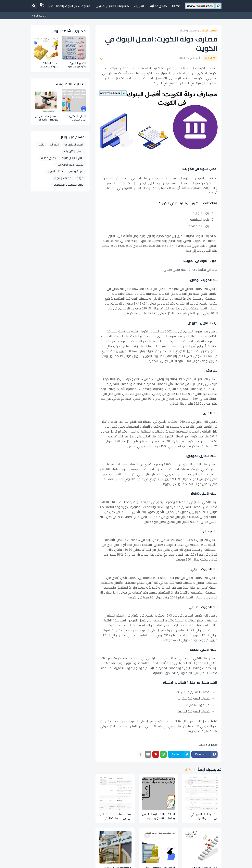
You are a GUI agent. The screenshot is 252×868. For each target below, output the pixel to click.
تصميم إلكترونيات (74, 151)
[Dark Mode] (51, 6)
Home (176, 6)
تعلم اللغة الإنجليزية (72, 158)
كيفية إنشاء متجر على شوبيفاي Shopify (46, 118)
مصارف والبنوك (188, 31)
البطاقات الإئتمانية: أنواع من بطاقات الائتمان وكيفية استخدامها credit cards (158, 816)
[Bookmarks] (43, 6)
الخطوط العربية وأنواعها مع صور (76, 65)
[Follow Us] (39, 16)
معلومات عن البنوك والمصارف (71, 6)
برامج (41, 145)
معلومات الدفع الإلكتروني (112, 6)
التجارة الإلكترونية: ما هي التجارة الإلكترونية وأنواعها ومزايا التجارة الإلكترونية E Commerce (74, 118)
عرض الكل (190, 770)
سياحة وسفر (76, 171)
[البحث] (34, 6)
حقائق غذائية (158, 6)
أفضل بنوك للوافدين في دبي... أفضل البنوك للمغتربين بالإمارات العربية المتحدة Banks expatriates (202, 816)
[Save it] (102, 58)
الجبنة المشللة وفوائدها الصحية (49, 65)
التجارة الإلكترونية (74, 145)
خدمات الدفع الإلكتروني (70, 165)
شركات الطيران (56, 171)
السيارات (139, 6)
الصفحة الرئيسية (209, 31)
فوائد (80, 178)
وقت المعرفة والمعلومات (68, 185)
